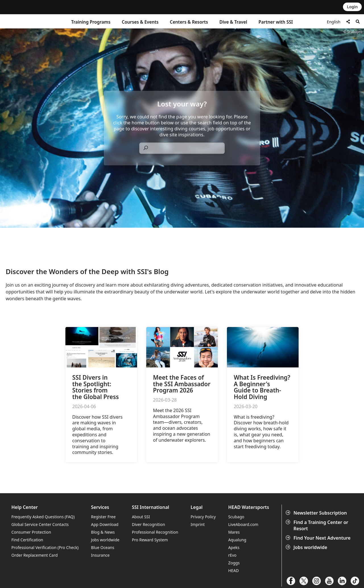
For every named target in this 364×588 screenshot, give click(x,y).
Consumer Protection (31, 532)
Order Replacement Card (35, 555)
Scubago (236, 517)
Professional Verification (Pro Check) (45, 547)
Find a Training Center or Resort (318, 525)
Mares (234, 532)
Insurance (100, 555)
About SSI (141, 517)
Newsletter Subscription (317, 513)
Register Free (103, 517)
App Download (105, 524)
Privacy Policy (203, 517)
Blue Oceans (103, 547)
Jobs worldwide (307, 547)
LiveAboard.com (243, 524)
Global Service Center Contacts (40, 524)
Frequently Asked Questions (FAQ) (43, 517)
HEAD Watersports (249, 507)
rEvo (232, 555)
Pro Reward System (150, 540)
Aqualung (237, 540)
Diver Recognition (149, 524)
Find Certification (27, 540)
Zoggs (234, 563)
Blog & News (103, 532)
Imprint (198, 524)
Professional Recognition (155, 532)
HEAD (233, 570)
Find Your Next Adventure (319, 538)
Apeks (234, 547)
